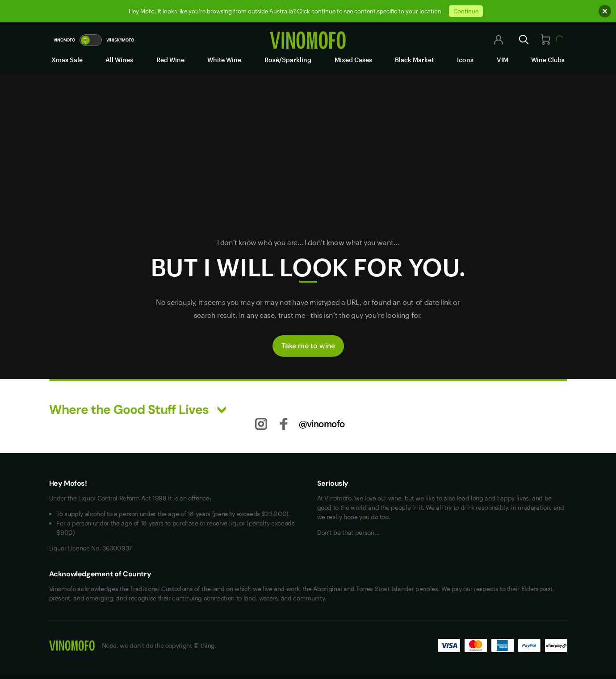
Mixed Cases (353, 60)
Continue (466, 11)
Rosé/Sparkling (288, 60)
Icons (465, 60)
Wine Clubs (548, 60)
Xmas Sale (67, 60)
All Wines (119, 60)
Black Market (414, 60)
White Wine (224, 60)
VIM (503, 60)
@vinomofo (322, 424)
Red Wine (170, 60)
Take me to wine (308, 346)
